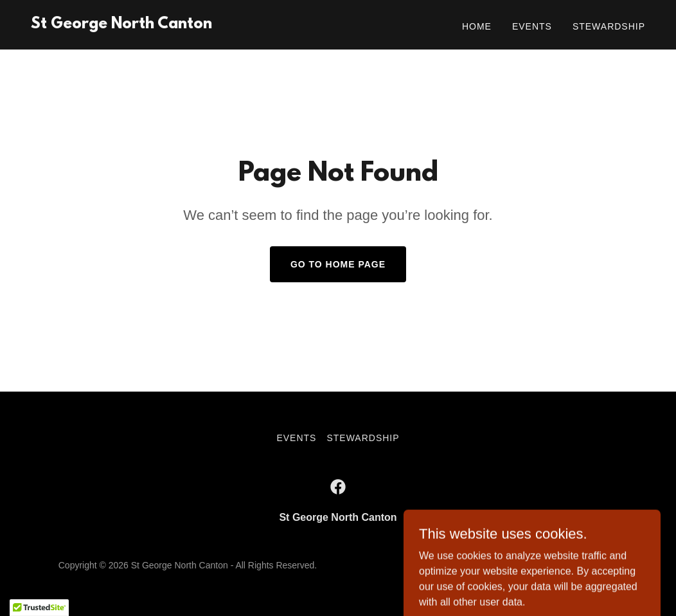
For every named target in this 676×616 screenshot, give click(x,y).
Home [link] (477, 26)
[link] (121, 25)
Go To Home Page (338, 264)
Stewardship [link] (609, 26)
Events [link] (532, 26)
